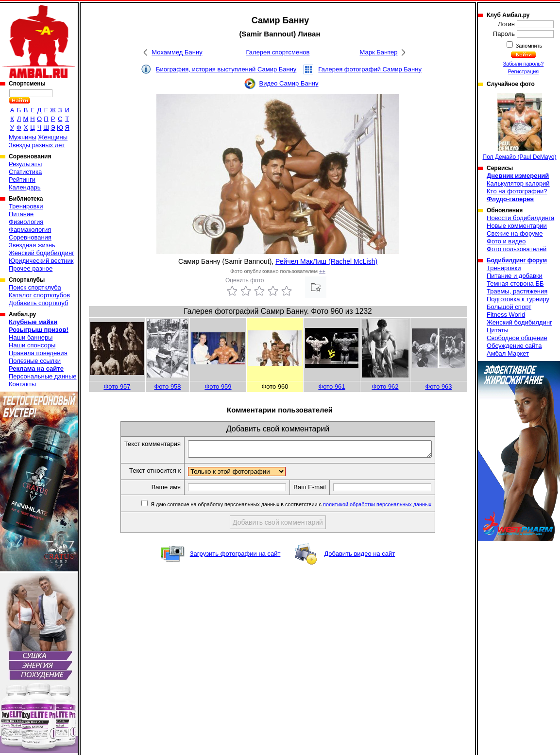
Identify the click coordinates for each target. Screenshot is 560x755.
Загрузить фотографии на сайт (235, 557)
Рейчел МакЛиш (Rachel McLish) (326, 261)
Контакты (22, 384)
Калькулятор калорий (518, 183)
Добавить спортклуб (38, 303)
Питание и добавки (515, 276)
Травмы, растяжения (517, 291)
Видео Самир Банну (288, 83)
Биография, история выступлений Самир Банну (226, 69)
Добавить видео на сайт (359, 557)
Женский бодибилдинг (42, 253)
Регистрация (523, 71)
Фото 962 (385, 386)
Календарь (25, 187)
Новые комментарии (517, 226)
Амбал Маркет (508, 353)
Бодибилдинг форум (517, 260)
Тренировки (26, 206)
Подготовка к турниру (518, 299)
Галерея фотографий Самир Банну (370, 69)
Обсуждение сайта (514, 346)
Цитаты (498, 330)
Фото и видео (506, 241)
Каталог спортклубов (39, 295)
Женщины (53, 137)
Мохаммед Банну (177, 52)
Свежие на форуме (515, 233)
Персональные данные (43, 376)
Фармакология (30, 230)
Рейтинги (22, 180)
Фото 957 (117, 386)
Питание (21, 214)
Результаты (25, 164)
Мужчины (23, 137)
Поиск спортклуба (35, 287)
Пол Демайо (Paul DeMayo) (520, 127)
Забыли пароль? (524, 64)
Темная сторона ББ (515, 283)
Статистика (25, 172)
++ (322, 271)
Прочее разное (31, 268)
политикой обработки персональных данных (392, 507)
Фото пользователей (517, 249)
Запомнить (528, 46)
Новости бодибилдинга (520, 218)
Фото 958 (167, 386)
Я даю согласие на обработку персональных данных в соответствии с (305, 507)
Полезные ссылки (35, 361)
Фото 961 (331, 386)
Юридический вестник (41, 261)
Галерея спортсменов (278, 52)
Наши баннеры (31, 337)
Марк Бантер (379, 52)
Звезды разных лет (37, 145)
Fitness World (506, 315)
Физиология (26, 222)
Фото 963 (438, 386)
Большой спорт (509, 307)
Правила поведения (38, 353)
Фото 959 (218, 386)
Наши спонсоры (32, 345)
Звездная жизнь (32, 245)
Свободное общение (517, 338)
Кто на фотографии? (517, 191)
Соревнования (30, 237)
